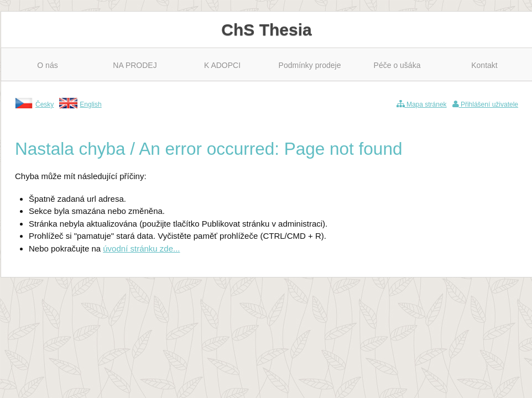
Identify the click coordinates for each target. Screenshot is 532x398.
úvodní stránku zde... (141, 248)
